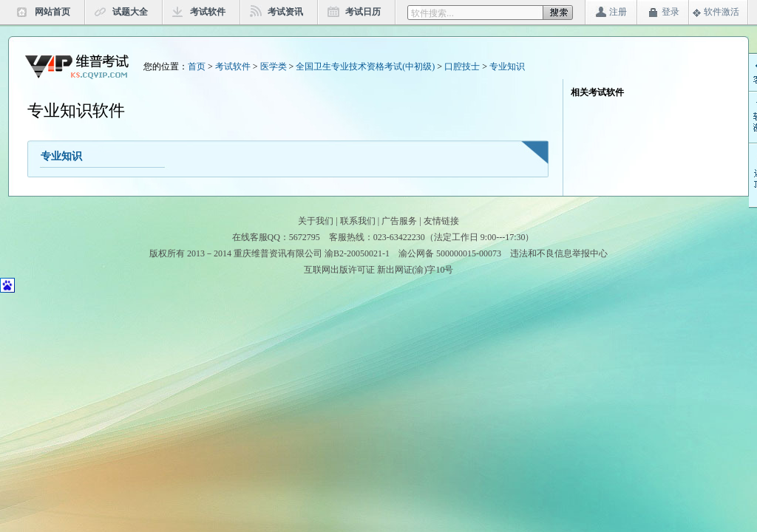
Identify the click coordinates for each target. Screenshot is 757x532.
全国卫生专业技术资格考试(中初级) (365, 66)
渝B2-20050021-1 (357, 253)
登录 (671, 12)
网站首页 (52, 12)
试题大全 (130, 12)
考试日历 (363, 12)
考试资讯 (285, 12)
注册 (618, 12)
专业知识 (507, 66)
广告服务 (399, 221)
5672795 (305, 237)
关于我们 (316, 221)
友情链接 (441, 221)
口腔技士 (462, 66)
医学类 (274, 66)
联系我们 (358, 221)
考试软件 (208, 12)
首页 (197, 66)
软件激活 (722, 12)
